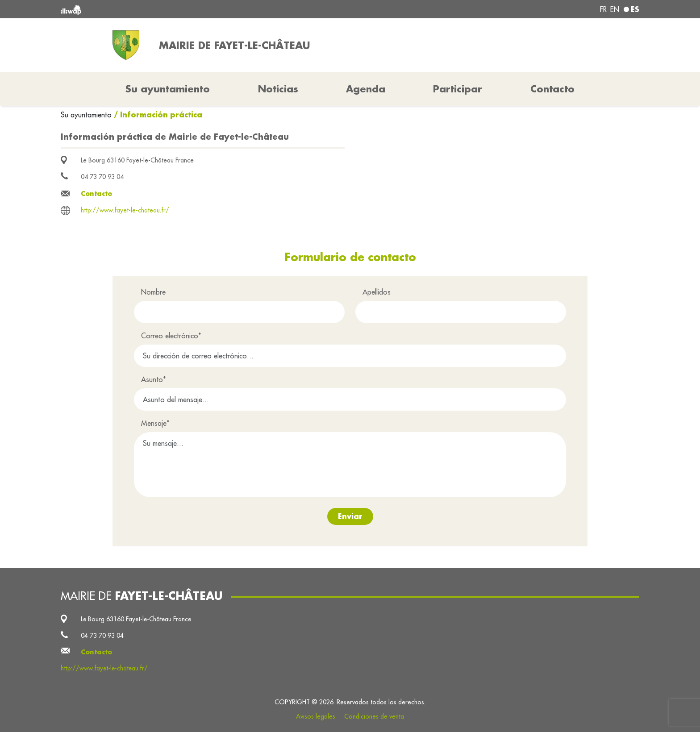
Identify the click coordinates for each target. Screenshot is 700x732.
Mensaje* (155, 423)
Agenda (366, 89)
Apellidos (377, 292)
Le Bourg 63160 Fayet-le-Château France (137, 160)
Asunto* (154, 379)
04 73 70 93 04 (102, 177)
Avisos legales (316, 716)
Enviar (350, 516)
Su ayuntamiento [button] (168, 89)
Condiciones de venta (374, 716)
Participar (458, 89)
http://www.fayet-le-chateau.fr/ (125, 210)
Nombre (153, 292)
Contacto (552, 89)
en (615, 9)
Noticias (278, 89)
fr (603, 9)
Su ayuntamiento (87, 115)
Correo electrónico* (171, 336)
